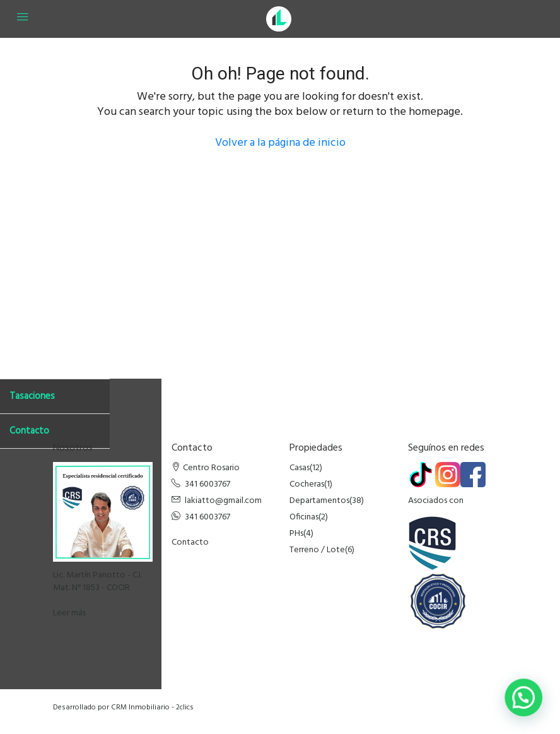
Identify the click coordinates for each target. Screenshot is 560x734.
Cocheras (307, 484)
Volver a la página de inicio (280, 143)
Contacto (190, 542)
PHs (296, 534)
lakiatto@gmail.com (223, 501)
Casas (300, 468)
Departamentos (319, 501)
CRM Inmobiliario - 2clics (152, 707)
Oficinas (304, 517)
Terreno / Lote (317, 550)
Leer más (69, 613)
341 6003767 (207, 484)
